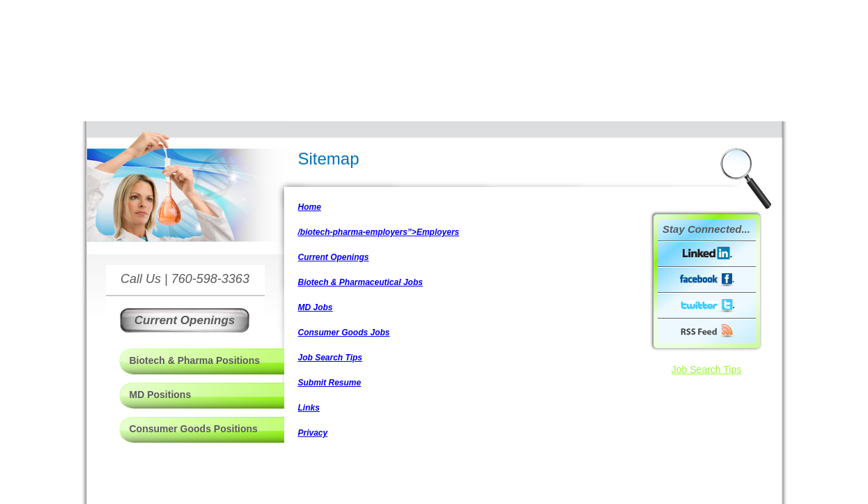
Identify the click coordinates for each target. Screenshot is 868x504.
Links (309, 408)
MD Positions (161, 395)
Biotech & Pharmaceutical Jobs (361, 282)
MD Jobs (316, 307)
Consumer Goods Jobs (344, 333)
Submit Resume (330, 383)
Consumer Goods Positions (194, 429)
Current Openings (334, 257)
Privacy (313, 433)
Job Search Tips (330, 358)
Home (310, 207)
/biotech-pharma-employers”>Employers (379, 232)
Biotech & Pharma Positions (195, 360)
